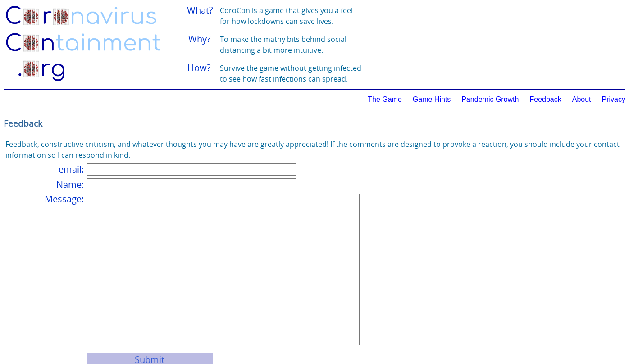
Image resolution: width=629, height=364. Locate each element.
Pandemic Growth (490, 99)
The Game (385, 99)
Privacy (614, 99)
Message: (64, 199)
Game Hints (432, 99)
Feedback (545, 99)
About (582, 99)
